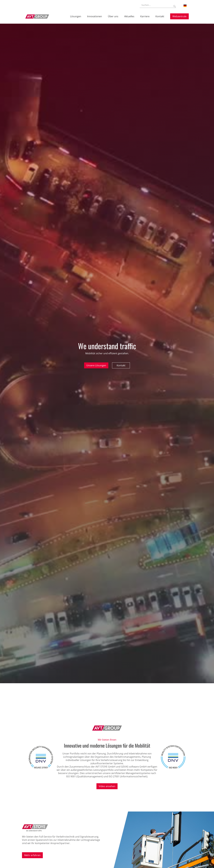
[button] (185, 6)
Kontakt (121, 365)
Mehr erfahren (32, 855)
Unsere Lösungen (96, 365)
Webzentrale (179, 16)
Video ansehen (107, 786)
